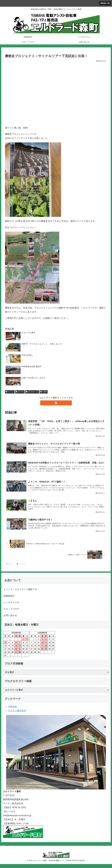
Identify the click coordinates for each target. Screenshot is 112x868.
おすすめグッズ (32, 392)
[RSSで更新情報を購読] (56, 403)
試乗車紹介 (9, 600)
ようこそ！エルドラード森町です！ (21, 593)
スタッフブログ (11, 613)
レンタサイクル (11, 606)
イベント (10, 392)
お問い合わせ (10, 619)
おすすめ (20, 392)
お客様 (44, 392)
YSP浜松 (12, 711)
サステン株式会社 (17, 715)
